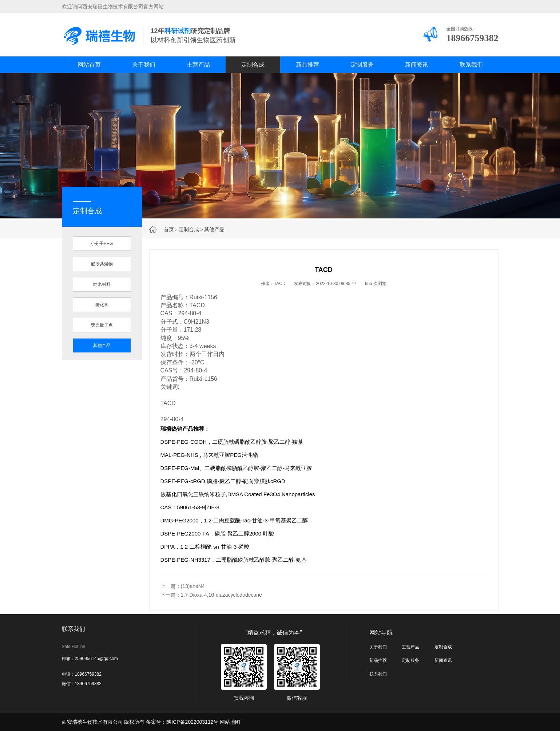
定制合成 (253, 65)
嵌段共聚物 (102, 264)
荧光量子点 (102, 325)
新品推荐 (307, 65)
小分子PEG (102, 244)
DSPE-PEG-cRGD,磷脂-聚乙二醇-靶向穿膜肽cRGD (223, 481)
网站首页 (89, 65)
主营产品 (198, 65)
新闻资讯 (417, 65)
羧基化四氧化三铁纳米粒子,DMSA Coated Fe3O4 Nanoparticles (238, 494)
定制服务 (362, 65)
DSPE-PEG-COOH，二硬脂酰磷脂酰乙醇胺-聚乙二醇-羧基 (232, 442)
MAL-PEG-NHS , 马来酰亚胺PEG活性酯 (209, 455)
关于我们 (144, 65)
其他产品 (214, 229)
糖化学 (102, 305)
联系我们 (471, 65)
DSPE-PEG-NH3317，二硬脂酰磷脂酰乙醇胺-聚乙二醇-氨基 (234, 560)
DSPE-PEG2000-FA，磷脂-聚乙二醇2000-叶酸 (217, 534)
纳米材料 (102, 284)
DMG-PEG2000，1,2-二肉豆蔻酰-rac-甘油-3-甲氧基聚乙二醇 (234, 520)
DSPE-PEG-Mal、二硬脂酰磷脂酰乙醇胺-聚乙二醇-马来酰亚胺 (236, 468)
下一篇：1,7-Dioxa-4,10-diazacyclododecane (211, 595)
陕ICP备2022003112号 (192, 722)
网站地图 (230, 722)
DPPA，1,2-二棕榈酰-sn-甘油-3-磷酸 (205, 547)
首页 (169, 229)
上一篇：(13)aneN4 (183, 586)
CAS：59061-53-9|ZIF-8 (190, 507)
